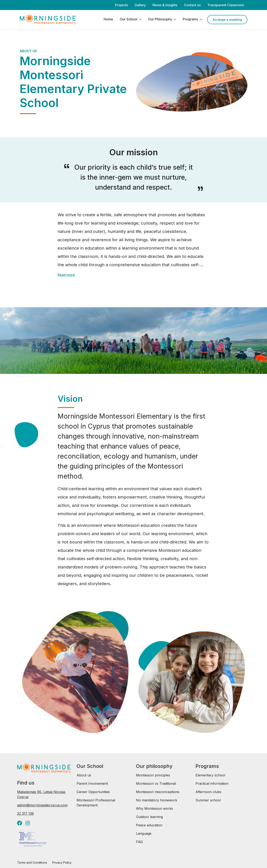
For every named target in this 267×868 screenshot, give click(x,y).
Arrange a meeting (227, 20)
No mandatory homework (157, 800)
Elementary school (210, 775)
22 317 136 (25, 813)
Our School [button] (129, 19)
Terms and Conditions (32, 862)
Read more (66, 275)
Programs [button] (191, 19)
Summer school (208, 800)
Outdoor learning (149, 817)
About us (84, 775)
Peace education (149, 825)
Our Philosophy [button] (161, 19)
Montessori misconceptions (158, 792)
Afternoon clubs (208, 792)
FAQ (139, 842)
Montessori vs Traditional (156, 783)
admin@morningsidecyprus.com (42, 805)
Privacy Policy (62, 862)
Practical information (212, 783)
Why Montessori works (154, 808)
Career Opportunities (93, 792)
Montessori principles (153, 775)
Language (144, 833)
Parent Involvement (92, 783)
